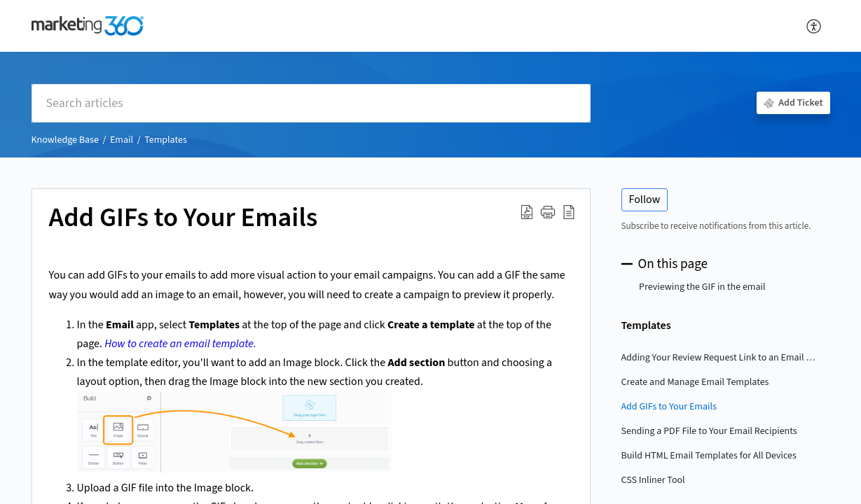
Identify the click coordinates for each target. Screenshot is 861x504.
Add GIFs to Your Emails (669, 407)
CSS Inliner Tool (653, 480)
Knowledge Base (65, 140)
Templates (166, 140)
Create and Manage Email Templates (695, 382)
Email (122, 140)
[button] (814, 26)
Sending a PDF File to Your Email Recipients (709, 431)
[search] (311, 103)
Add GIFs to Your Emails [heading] (184, 218)
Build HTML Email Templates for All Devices (709, 456)
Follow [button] (645, 199)
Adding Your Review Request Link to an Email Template (719, 358)
